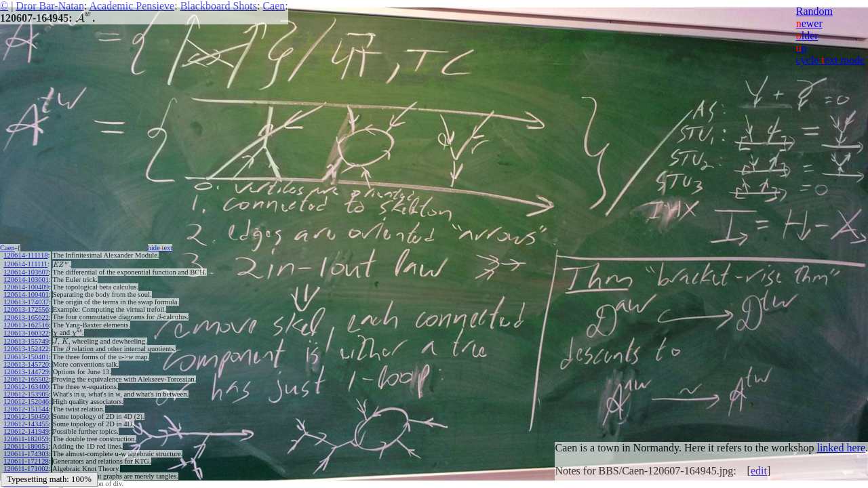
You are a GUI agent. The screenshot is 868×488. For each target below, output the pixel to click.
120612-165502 (26, 379)
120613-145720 (26, 364)
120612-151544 (26, 409)
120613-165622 (26, 318)
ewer (809, 23)
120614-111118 (25, 255)
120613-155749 (26, 341)
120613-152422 (26, 349)
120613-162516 (26, 325)
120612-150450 (26, 416)
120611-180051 (26, 446)
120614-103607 (26, 272)
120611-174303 (26, 454)
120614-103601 (26, 280)
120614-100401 (26, 294)
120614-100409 (26, 287)
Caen (274, 6)
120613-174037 (26, 302)
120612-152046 (26, 402)
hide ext (160, 248)
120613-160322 (26, 333)
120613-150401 (26, 357)
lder (807, 36)
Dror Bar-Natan (50, 6)
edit (759, 471)
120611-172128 (26, 461)
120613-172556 (26, 309)
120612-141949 (26, 431)
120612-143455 (26, 424)
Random (814, 11)
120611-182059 (26, 439)
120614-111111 (25, 264)
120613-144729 (26, 372)
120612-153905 (26, 394)
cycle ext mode (830, 60)
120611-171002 (26, 469)
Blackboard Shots (219, 6)
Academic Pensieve (132, 6)
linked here (841, 448)
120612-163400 (26, 387)
